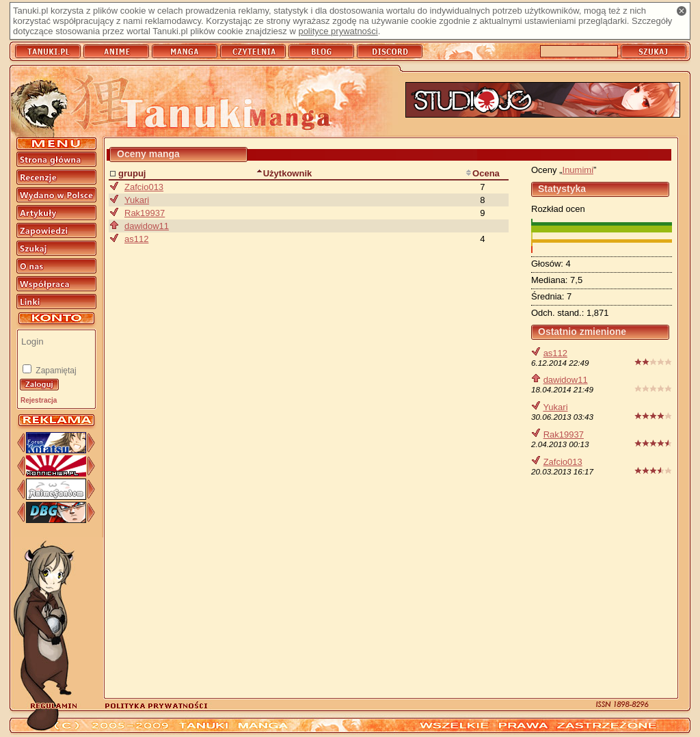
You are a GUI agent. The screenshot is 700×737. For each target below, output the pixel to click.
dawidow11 (566, 380)
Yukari (555, 407)
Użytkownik (284, 173)
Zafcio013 (563, 462)
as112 (555, 353)
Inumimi (578, 170)
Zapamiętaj (55, 371)
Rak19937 (564, 434)
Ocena (483, 173)
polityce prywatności (338, 31)
